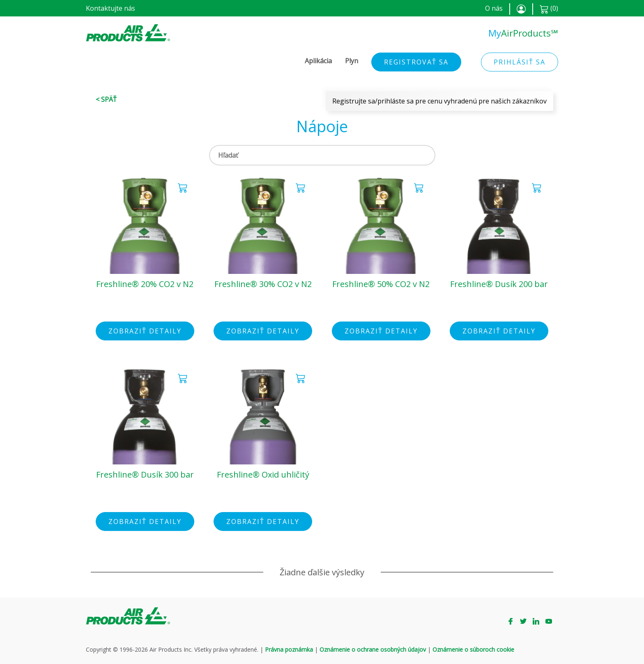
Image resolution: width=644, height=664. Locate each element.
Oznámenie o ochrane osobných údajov (373, 649)
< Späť (106, 99)
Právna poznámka (289, 649)
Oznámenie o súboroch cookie (473, 649)
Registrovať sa (416, 62)
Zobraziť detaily (145, 331)
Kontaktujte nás (110, 8)
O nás (494, 8)
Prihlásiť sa (520, 62)
